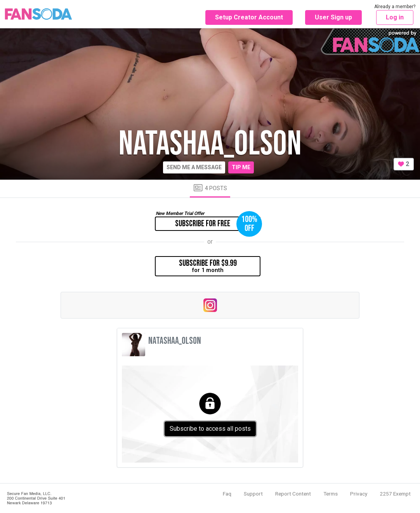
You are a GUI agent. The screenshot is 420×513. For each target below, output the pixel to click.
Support (253, 494)
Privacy (359, 494)
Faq (227, 494)
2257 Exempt (395, 494)
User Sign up (333, 17)
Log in (395, 17)
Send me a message (194, 167)
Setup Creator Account (249, 17)
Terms (331, 494)
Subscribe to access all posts (210, 429)
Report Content (293, 494)
